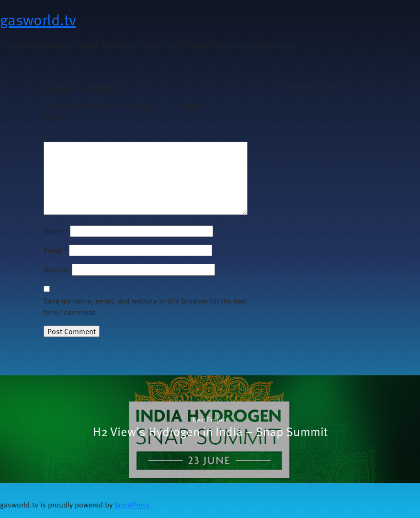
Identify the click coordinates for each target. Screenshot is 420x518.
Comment (62, 136)
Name (56, 231)
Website (57, 270)
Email (55, 250)
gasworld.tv (38, 19)
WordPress (132, 505)
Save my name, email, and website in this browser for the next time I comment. (145, 306)
